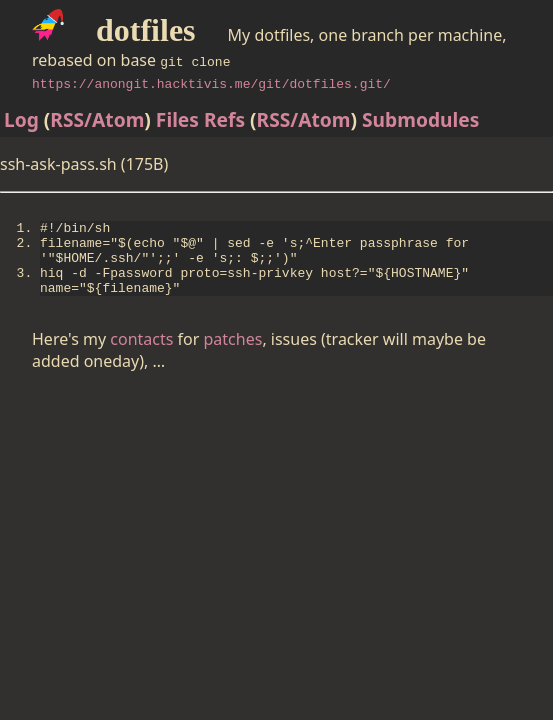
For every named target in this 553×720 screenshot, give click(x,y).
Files (177, 119)
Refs (224, 119)
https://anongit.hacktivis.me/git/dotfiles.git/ (211, 83)
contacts (141, 357)
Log (21, 119)
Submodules (420, 119)
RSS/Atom (97, 119)
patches (233, 357)
